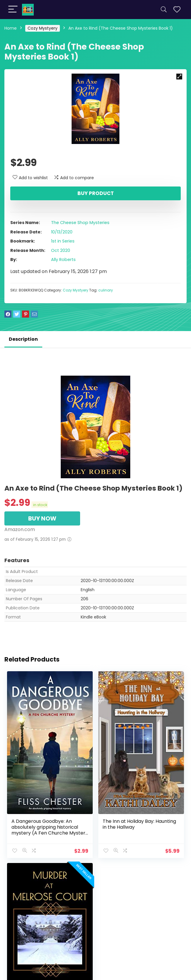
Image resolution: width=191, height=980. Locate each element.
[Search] (164, 10)
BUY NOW (42, 518)
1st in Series (63, 241)
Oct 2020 (61, 250)
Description (23, 339)
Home (11, 28)
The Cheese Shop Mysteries (80, 223)
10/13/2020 (62, 232)
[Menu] (13, 10)
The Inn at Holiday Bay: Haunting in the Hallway (139, 824)
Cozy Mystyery (43, 28)
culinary (106, 290)
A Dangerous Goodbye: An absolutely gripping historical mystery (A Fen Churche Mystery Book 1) (50, 830)
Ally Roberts (63, 260)
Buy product (96, 193)
